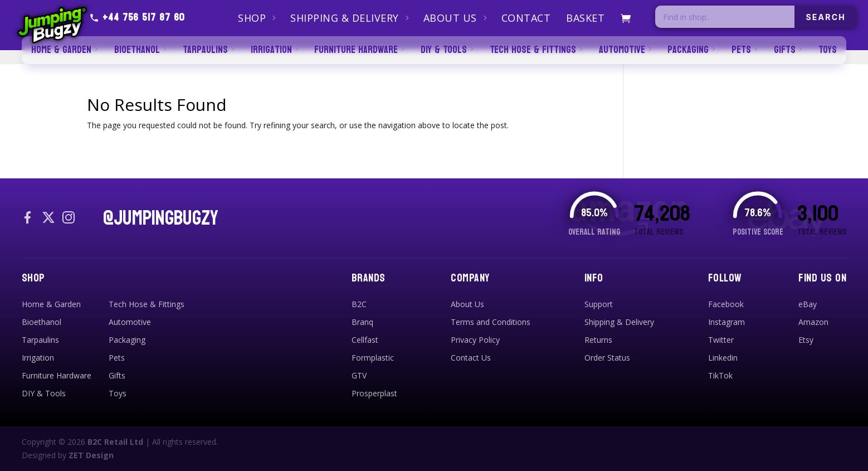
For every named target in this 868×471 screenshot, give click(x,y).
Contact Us (471, 358)
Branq (362, 322)
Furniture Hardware (57, 375)
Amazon (813, 322)
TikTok (720, 375)
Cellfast (365, 340)
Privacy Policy (475, 340)
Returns (598, 340)
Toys (118, 393)
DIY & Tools (44, 393)
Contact (526, 18)
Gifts (117, 375)
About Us (450, 18)
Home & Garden (51, 304)
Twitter (721, 340)
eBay (808, 304)
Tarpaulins (40, 340)
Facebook (726, 304)
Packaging (127, 340)
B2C (359, 304)
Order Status (607, 358)
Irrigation (38, 358)
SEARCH (826, 17)
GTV (359, 375)
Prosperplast (374, 393)
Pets (117, 358)
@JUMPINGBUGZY (161, 218)
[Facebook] (28, 218)
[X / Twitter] (48, 218)
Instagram (726, 322)
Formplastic (373, 358)
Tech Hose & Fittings (147, 304)
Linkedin (723, 358)
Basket (585, 18)
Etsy (806, 340)
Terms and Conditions (491, 322)
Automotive (130, 322)
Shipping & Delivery (345, 18)
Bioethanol (42, 322)
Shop (252, 18)
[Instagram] (69, 218)
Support (599, 304)
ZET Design (91, 455)
